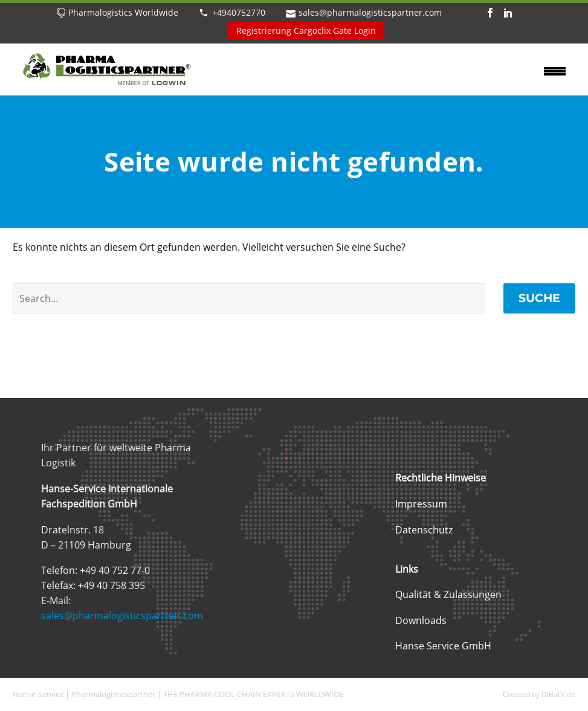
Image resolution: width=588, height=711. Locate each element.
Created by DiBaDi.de (539, 694)
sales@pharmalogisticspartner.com (370, 12)
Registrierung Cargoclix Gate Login (306, 31)
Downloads (421, 620)
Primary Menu (555, 71)
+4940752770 (239, 12)
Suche (539, 298)
